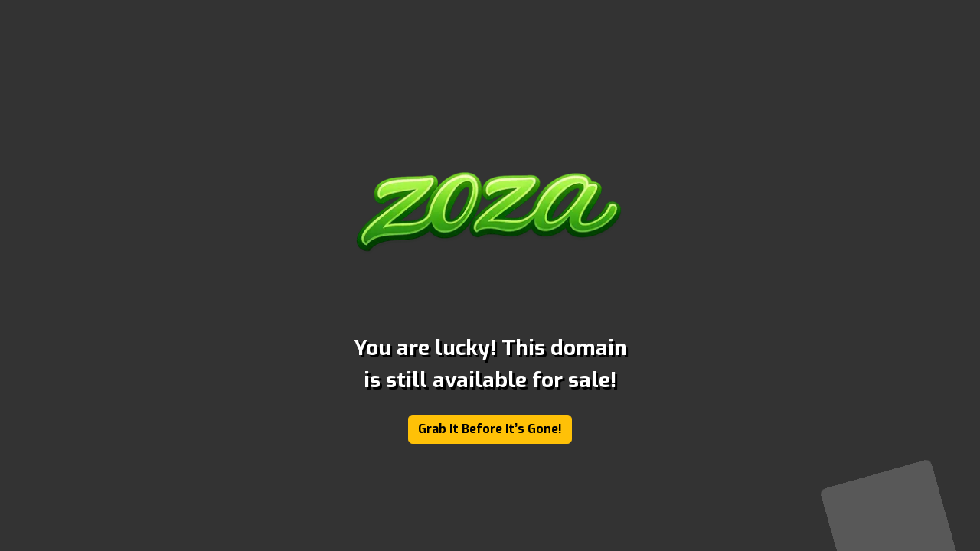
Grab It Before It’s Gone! (490, 429)
